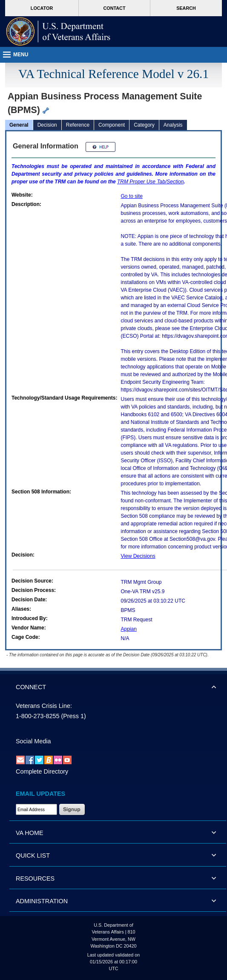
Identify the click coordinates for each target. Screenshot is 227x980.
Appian (129, 629)
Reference (78, 125)
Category (144, 125)
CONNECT (31, 687)
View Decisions (138, 556)
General (19, 125)
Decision (47, 125)
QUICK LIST (33, 855)
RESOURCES (35, 879)
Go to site (132, 196)
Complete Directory (42, 771)
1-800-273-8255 (37, 716)
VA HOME (30, 833)
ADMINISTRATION (42, 901)
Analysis (173, 125)
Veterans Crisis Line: (44, 706)
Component (112, 125)
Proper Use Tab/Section (150, 182)
